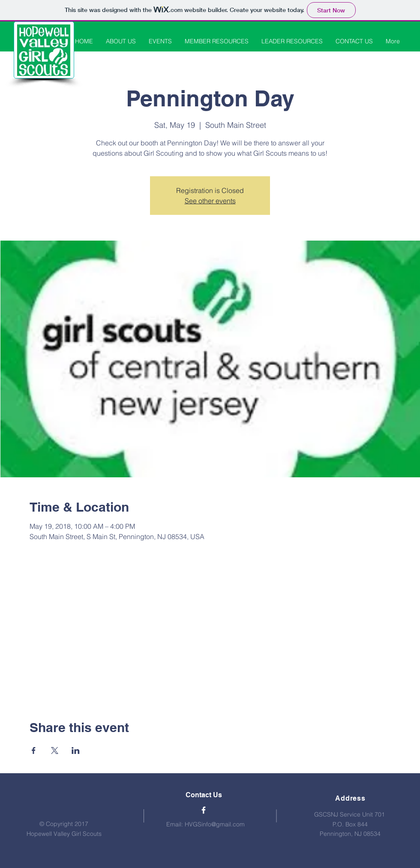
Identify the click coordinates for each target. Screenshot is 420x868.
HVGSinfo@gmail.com (215, 824)
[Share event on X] (55, 750)
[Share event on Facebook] (34, 750)
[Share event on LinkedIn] (76, 750)
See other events (210, 201)
